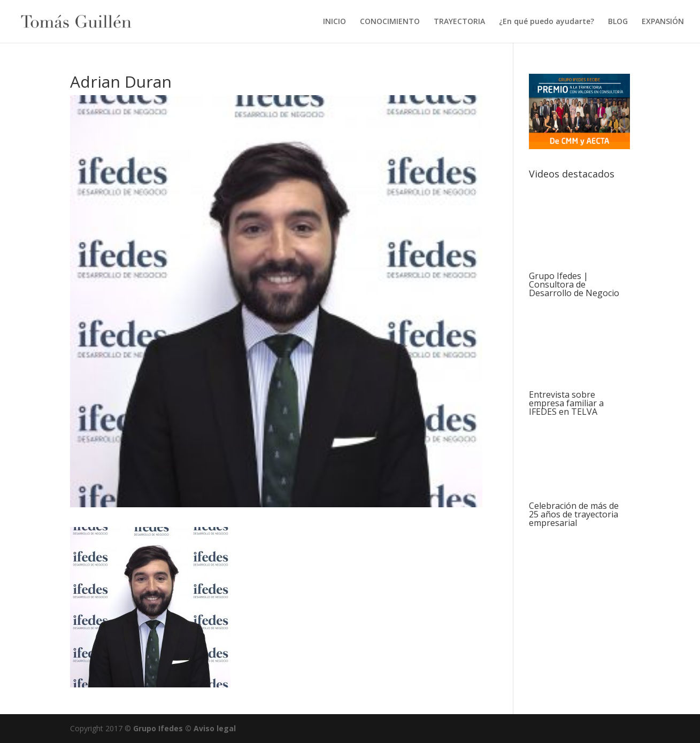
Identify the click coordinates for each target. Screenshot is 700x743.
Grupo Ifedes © (163, 728)
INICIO (334, 22)
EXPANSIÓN (663, 22)
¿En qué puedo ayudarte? (547, 22)
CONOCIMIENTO (390, 22)
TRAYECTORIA (459, 22)
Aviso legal (215, 728)
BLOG (618, 22)
